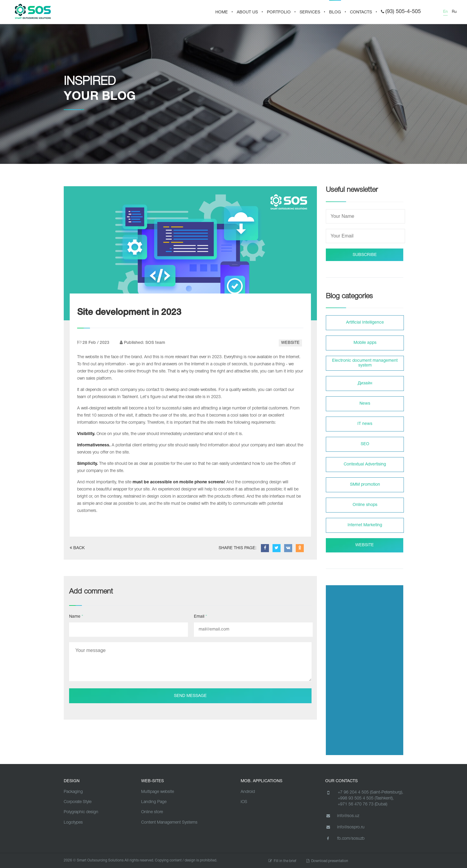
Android (248, 792)
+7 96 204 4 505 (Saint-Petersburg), (371, 792)
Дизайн (365, 383)
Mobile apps (365, 343)
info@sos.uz (342, 816)
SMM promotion (365, 485)
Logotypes (73, 823)
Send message (190, 696)
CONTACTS (361, 12)
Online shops (365, 505)
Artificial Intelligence (365, 323)
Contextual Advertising (365, 464)
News (365, 404)
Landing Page (154, 802)
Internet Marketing (365, 525)
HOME (222, 12)
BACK (77, 548)
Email (200, 617)
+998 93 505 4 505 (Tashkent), (366, 798)
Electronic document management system (365, 363)
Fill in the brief (282, 861)
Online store (152, 812)
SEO (365, 444)
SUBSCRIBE (365, 255)
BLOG (335, 12)
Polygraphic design (81, 812)
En (445, 12)
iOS (244, 802)
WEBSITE (290, 343)
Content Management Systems (169, 823)
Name (76, 617)
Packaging (73, 792)
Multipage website (158, 792)
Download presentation (327, 861)
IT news (365, 424)
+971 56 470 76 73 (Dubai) (362, 804)
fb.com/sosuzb (345, 839)
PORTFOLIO (279, 12)
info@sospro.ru (345, 827)
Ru (454, 12)
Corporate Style (78, 802)
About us (247, 12)
